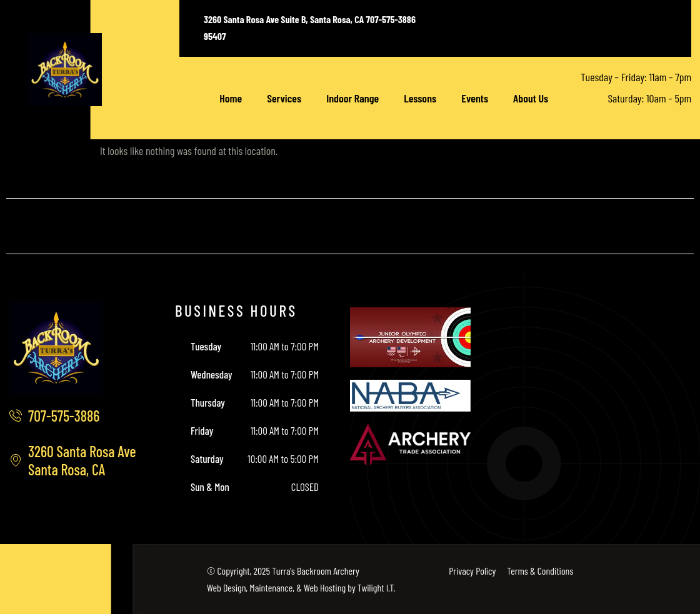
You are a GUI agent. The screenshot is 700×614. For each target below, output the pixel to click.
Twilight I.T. (376, 587)
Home (231, 98)
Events (475, 98)
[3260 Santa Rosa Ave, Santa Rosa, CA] (612, 401)
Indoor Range (352, 98)
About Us (531, 98)
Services (284, 98)
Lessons (420, 98)
